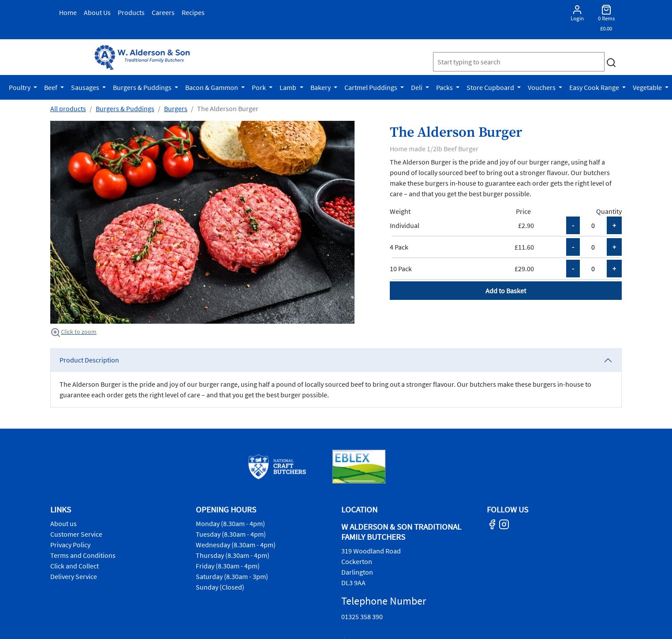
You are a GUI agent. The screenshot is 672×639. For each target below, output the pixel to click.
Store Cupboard (491, 87)
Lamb (289, 87)
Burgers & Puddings (143, 87)
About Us (97, 12)
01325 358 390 (362, 617)
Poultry (20, 87)
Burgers (176, 108)
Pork (259, 87)
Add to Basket (506, 291)
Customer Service (76, 534)
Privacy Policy (70, 545)
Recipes (193, 12)
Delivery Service (74, 576)
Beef (51, 87)
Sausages (86, 87)
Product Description (89, 360)
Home (68, 12)
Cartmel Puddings (371, 87)
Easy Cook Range (595, 87)
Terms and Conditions (83, 555)
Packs (445, 87)
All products (68, 108)
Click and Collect (75, 566)
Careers (163, 12)
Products (131, 12)
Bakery (321, 87)
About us (63, 523)
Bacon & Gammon (212, 87)
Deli (417, 87)
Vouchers (542, 87)
